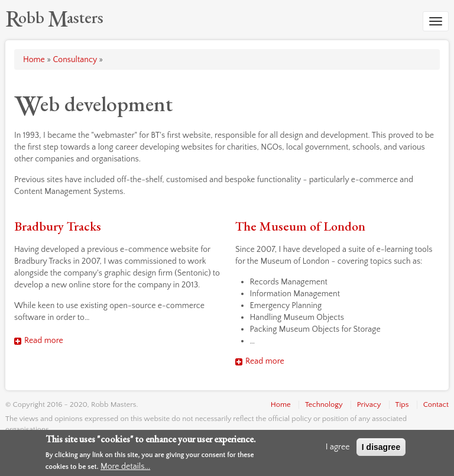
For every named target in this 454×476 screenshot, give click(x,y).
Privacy (369, 404)
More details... (125, 467)
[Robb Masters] (54, 17)
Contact (436, 404)
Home (34, 60)
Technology (324, 404)
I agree (338, 447)
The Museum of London (300, 226)
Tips (402, 404)
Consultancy (74, 60)
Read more (44, 341)
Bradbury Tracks (58, 226)
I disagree (381, 447)
